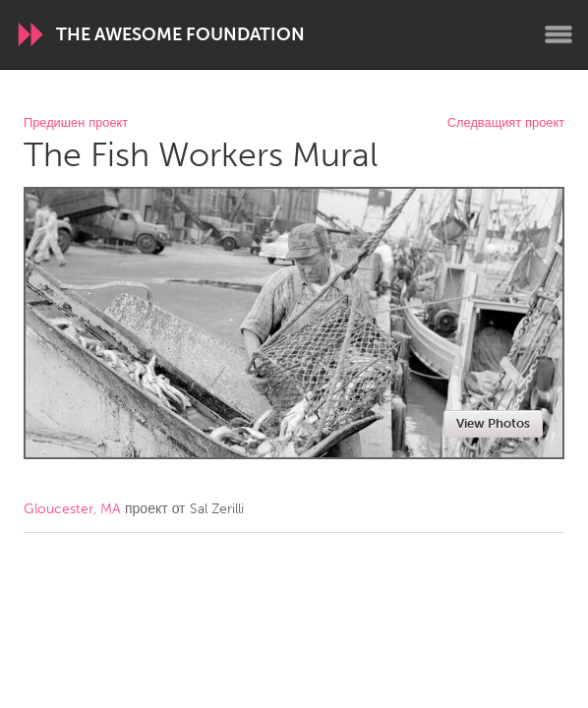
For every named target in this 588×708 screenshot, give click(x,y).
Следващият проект (506, 123)
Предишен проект (76, 123)
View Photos (493, 423)
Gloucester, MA (72, 509)
